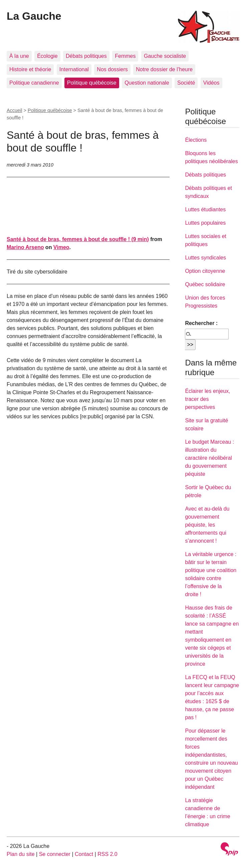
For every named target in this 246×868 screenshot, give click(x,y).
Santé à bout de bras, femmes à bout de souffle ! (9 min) (78, 239)
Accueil (14, 110)
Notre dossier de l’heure (164, 69)
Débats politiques (86, 56)
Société (186, 83)
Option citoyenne (205, 271)
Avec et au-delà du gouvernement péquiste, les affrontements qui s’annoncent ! (207, 525)
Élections (196, 140)
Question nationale (147, 83)
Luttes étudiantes (205, 209)
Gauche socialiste (165, 56)
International (74, 69)
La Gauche (34, 16)
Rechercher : (201, 323)
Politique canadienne (34, 83)
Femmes (125, 56)
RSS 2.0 (107, 854)
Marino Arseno (25, 247)
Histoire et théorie (30, 69)
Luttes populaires (205, 223)
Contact (84, 854)
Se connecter (55, 854)
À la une (19, 56)
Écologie (47, 56)
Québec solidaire (205, 284)
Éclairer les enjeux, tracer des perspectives (207, 399)
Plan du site (21, 854)
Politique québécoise (92, 83)
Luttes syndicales (205, 258)
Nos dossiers (112, 69)
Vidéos (211, 83)
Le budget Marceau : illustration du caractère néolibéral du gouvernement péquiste (209, 458)
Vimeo (61, 247)
